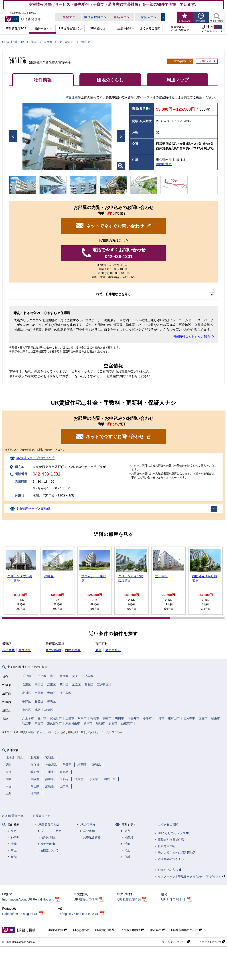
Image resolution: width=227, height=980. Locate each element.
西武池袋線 (53, 650)
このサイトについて (212, 942)
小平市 (147, 718)
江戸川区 (103, 684)
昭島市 (95, 718)
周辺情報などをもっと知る (191, 336)
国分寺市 (189, 718)
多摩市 (88, 723)
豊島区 (27, 710)
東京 (98, 650)
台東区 (27, 684)
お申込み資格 (92, 837)
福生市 (216, 718)
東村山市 (174, 718)
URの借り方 (88, 824)
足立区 (76, 684)
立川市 (42, 718)
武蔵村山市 (73, 723)
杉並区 (39, 701)
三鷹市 (70, 718)
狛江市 (27, 723)
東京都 (48, 42)
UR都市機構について (186, 930)
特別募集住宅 (166, 846)
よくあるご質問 (168, 824)
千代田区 (28, 676)
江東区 (52, 684)
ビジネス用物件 (132, 930)
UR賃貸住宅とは (48, 824)
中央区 (42, 676)
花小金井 (8, 650)
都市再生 (157, 930)
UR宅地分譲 (104, 930)
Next (121, 136)
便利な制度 (48, 837)
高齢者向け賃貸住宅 (171, 840)
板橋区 (49, 710)
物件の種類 (48, 844)
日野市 (160, 718)
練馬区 (52, 701)
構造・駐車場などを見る (113, 294)
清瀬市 (39, 723)
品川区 (27, 693)
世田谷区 (65, 693)
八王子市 (28, 718)
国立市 (203, 718)
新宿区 (64, 676)
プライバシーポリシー (176, 942)
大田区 (52, 693)
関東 (34, 42)
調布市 (107, 718)
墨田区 (39, 684)
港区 (53, 676)
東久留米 (25, 650)
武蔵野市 (56, 718)
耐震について (50, 850)
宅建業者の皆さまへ (171, 859)
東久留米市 (66, 42)
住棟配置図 (164, 164)
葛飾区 (89, 684)
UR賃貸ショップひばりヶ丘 (35, 458)
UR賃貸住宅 (81, 930)
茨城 (14, 857)
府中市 (82, 718)
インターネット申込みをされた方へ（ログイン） (191, 876)
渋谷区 (89, 676)
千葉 (14, 844)
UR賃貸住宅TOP (13, 42)
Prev (13, 136)
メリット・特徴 (51, 831)
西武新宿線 (73, 650)
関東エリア (43, 816)
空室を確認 (180, 61)
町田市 (120, 718)
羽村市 (113, 723)
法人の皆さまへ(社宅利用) (176, 853)
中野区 (27, 701)
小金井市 (134, 718)
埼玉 (14, 850)
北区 (38, 710)
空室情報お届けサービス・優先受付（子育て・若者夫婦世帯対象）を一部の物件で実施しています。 (114, 4)
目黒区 (39, 693)
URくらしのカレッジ (173, 833)
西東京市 (127, 723)
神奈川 (15, 837)
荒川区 (64, 684)
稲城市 (100, 723)
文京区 (76, 676)
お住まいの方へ (170, 870)
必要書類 (89, 831)
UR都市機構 (57, 930)
